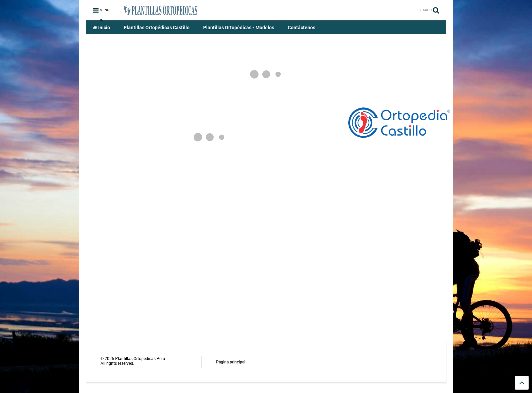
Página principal (231, 362)
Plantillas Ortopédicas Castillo (157, 28)
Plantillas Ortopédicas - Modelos (239, 28)
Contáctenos (302, 28)
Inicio (101, 28)
